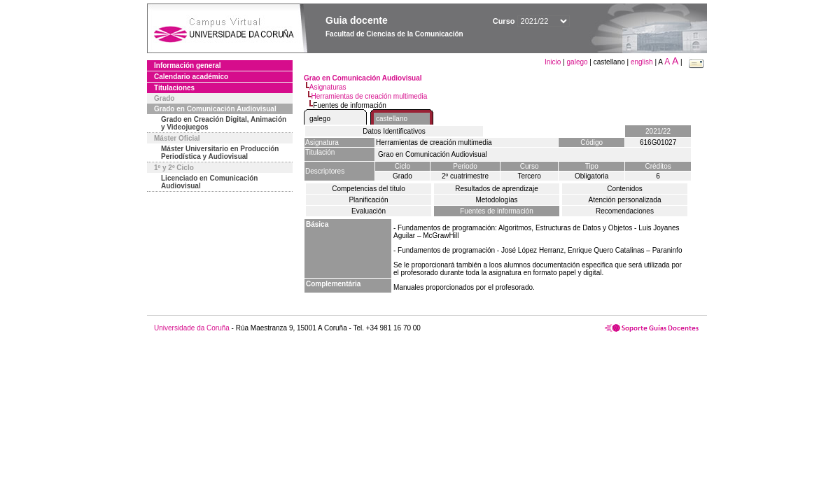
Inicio (554, 62)
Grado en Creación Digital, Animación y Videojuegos (224, 123)
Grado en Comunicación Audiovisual (215, 109)
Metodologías (496, 200)
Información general (188, 65)
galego (577, 62)
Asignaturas (328, 87)
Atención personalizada (625, 200)
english (642, 62)
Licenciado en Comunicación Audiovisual (209, 182)
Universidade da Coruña (192, 328)
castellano (392, 119)
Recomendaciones (625, 211)
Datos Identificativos (394, 131)
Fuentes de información (497, 211)
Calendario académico (191, 77)
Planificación (368, 200)
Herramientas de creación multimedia (370, 96)
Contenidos (625, 189)
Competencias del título (369, 189)
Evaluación (369, 211)
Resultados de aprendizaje (496, 189)
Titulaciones (174, 88)
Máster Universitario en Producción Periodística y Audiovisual (220, 153)
